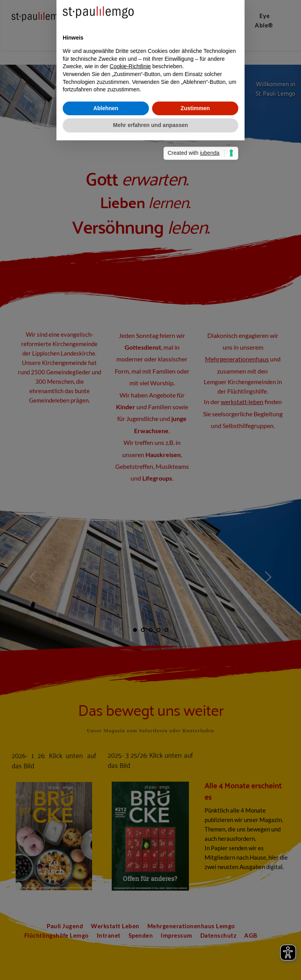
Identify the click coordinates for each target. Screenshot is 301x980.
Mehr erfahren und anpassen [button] (150, 545)
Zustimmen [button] (195, 528)
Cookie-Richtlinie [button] (130, 486)
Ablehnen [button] (106, 528)
